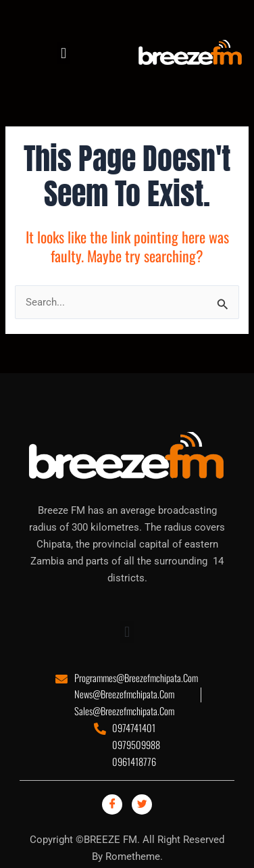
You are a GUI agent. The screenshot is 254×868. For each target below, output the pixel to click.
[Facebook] (112, 804)
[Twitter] (142, 804)
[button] (63, 53)
